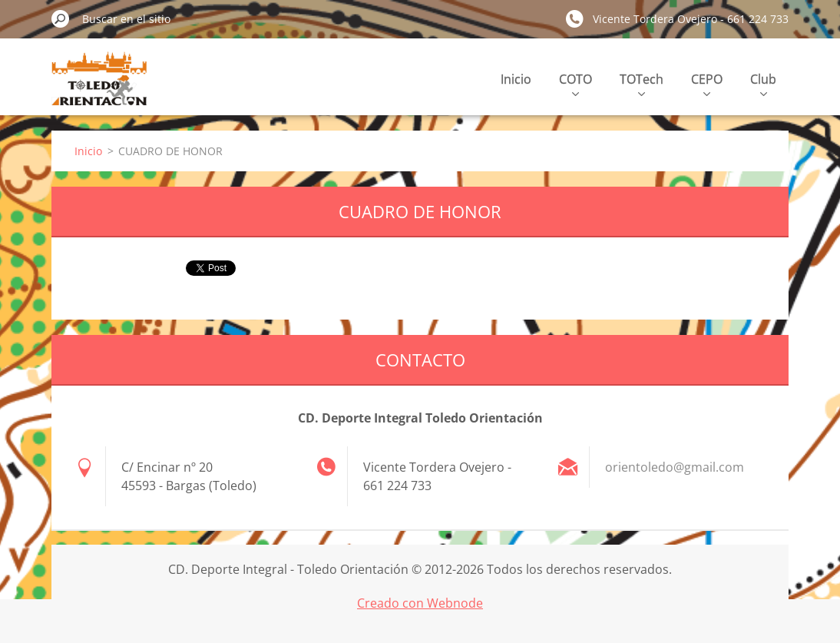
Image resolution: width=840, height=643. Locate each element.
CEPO (707, 83)
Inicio (516, 79)
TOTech (642, 83)
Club (763, 83)
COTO (575, 83)
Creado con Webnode (420, 603)
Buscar (61, 18)
